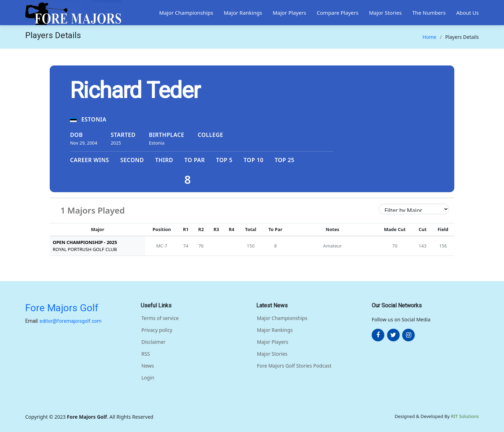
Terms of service (160, 318)
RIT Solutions (465, 416)
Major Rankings (243, 13)
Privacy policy (157, 330)
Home (429, 37)
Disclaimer (153, 342)
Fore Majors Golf (62, 308)
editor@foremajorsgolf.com (71, 321)
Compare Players (338, 13)
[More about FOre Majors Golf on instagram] (408, 335)
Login (148, 378)
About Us (467, 13)
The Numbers (429, 13)
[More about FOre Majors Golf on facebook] (378, 335)
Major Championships (186, 13)
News (148, 366)
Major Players (289, 13)
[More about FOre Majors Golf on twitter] (393, 335)
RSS (146, 354)
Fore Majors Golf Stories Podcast (294, 366)
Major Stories (385, 13)
